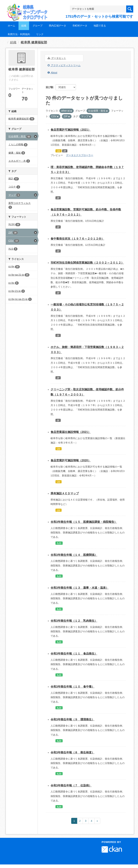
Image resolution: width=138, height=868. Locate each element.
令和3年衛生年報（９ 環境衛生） (73, 719)
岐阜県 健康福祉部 (34, 42)
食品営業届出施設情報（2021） (71, 432)
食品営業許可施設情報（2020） (71, 460)
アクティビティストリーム (64, 65)
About (52, 73)
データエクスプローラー (80, 155)
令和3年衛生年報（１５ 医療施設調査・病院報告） (84, 522)
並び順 (49, 87)
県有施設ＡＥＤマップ (65, 493)
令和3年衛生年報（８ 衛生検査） (73, 752)
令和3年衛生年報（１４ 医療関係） (74, 555)
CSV (59, 151)
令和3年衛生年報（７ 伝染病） (71, 785)
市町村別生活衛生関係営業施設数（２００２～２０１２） (87, 263)
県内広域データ (57, 26)
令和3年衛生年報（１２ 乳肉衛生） (74, 621)
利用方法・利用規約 (19, 34)
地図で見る (100, 26)
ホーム (11, 26)
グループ (38, 26)
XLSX (59, 543)
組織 (24, 26)
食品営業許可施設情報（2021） (71, 130)
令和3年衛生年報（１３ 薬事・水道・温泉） (80, 588)
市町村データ (80, 26)
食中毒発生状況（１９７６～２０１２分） (77, 239)
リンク (40, 34)
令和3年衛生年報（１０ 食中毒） (73, 687)
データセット (57, 58)
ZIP (65, 151)
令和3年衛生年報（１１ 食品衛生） (74, 654)
